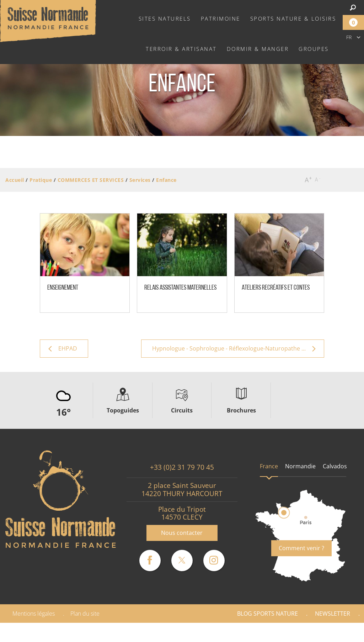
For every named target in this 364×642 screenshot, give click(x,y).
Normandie (300, 466)
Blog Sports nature (267, 614)
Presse (288, 632)
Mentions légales (34, 614)
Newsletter (333, 614)
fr (349, 37)
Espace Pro (245, 632)
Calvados (335, 466)
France (269, 466)
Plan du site (85, 614)
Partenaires (333, 632)
